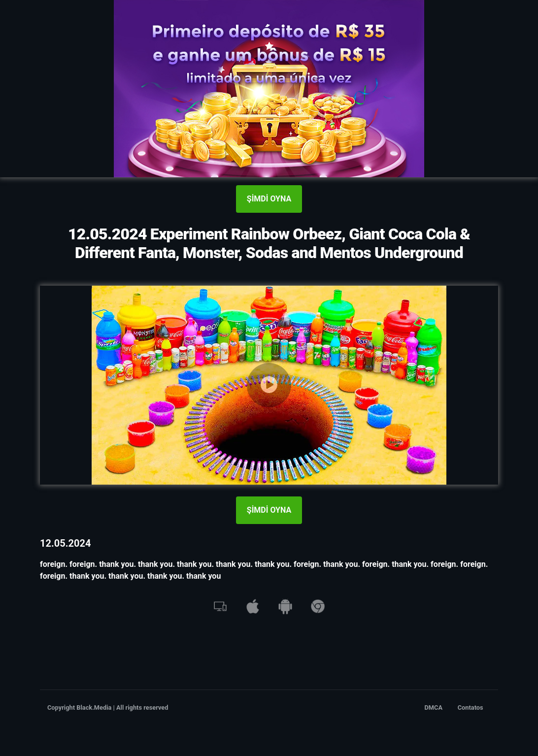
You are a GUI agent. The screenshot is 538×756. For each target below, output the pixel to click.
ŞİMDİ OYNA (269, 199)
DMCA (434, 707)
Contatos (471, 707)
